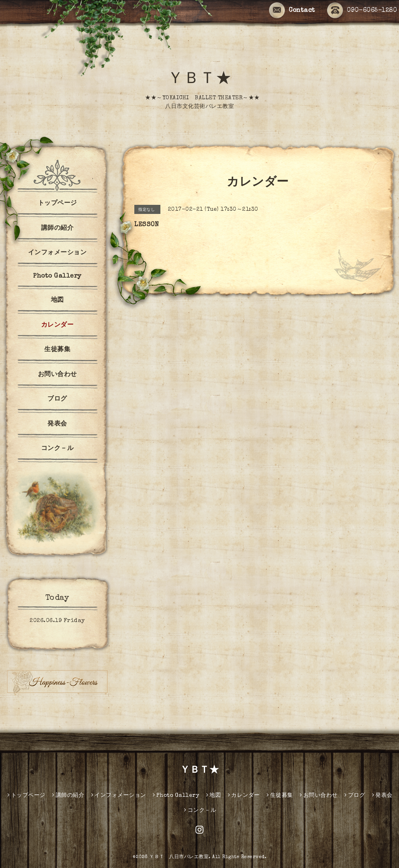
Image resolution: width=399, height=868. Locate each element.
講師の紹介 (57, 229)
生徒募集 (57, 350)
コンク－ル (57, 449)
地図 (57, 301)
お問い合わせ (57, 375)
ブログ (57, 399)
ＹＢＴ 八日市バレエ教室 (179, 857)
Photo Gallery (57, 276)
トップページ (57, 204)
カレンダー (57, 325)
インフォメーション (57, 253)
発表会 (57, 424)
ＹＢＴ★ (199, 80)
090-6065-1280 (362, 11)
